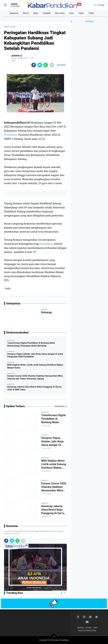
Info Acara (60, 13)
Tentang (80, 628)
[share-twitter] (40, 65)
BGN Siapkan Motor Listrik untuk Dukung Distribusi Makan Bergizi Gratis (35, 366)
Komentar (61, 65)
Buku (36, 13)
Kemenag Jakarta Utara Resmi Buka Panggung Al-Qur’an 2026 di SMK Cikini (34, 388)
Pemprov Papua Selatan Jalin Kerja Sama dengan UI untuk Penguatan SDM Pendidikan (35, 355)
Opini (81, 13)
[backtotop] (54, 637)
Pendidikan (11, 135)
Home (7, 27)
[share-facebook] (34, 65)
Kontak (89, 628)
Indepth (47, 13)
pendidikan (47, 244)
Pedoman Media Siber (87, 631)
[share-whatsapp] (46, 65)
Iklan (95, 628)
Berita (26, 13)
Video (91, 13)
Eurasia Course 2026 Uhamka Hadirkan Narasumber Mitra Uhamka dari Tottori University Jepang (35, 377)
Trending (100, 5)
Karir (72, 13)
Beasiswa (14, 13)
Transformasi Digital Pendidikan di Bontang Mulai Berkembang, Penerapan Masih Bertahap (31, 344)
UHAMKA (89, 21)
